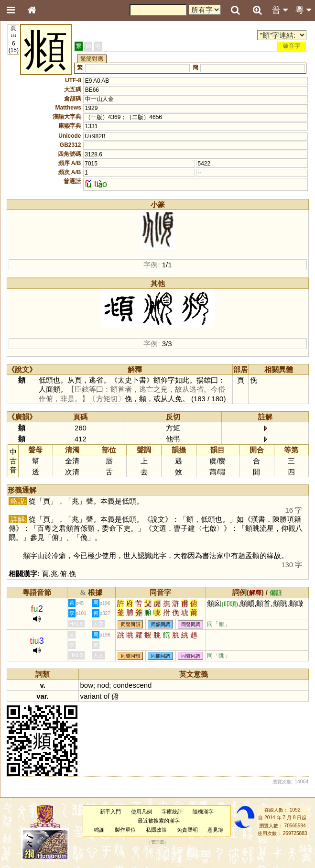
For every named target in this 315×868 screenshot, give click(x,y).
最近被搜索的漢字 (159, 821)
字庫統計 (172, 812)
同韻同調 (161, 624)
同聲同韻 (130, 624)
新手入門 (110, 812)
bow (87, 685)
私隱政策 (156, 830)
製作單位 (125, 830)
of (107, 696)
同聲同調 (191, 624)
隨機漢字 (203, 812)
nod (103, 685)
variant (91, 696)
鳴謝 (99, 830)
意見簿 (215, 830)
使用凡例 (141, 812)
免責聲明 (187, 830)
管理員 (157, 843)
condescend (133, 685)
